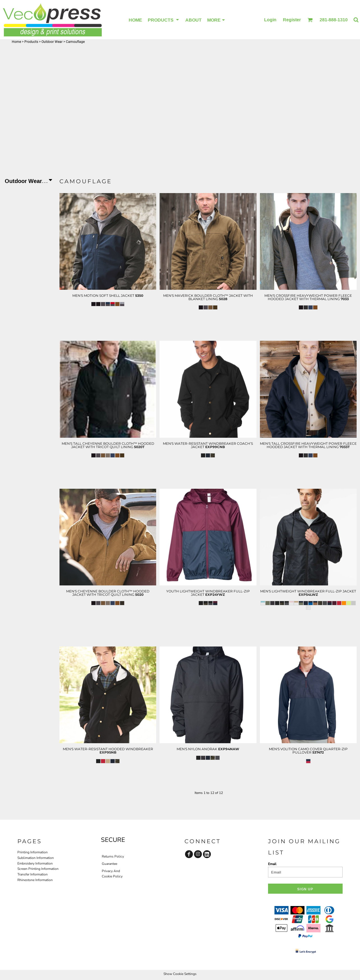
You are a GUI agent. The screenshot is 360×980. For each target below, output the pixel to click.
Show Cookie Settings (180, 974)
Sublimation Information (36, 858)
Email (272, 864)
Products (31, 42)
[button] (310, 20)
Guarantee (109, 864)
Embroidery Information (35, 863)
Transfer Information (33, 874)
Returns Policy (113, 856)
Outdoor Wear (52, 42)
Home (16, 42)
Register (292, 20)
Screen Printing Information (38, 869)
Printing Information (33, 852)
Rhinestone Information (35, 880)
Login (270, 20)
